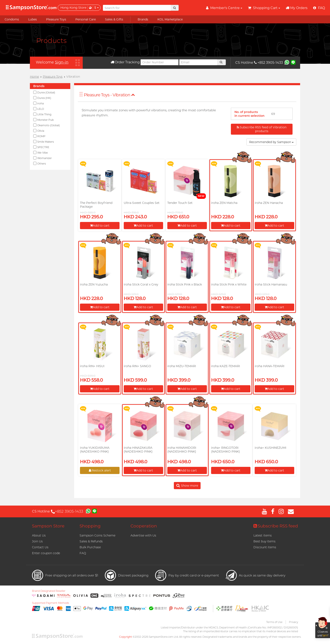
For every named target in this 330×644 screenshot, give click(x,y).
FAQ (83, 553)
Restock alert (100, 470)
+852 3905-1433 (268, 63)
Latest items (263, 535)
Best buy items (264, 541)
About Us (39, 535)
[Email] (198, 62)
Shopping (90, 526)
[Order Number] (160, 62)
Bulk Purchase (90, 547)
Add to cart (100, 226)
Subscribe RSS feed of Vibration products (262, 129)
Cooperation (144, 526)
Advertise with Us (143, 535)
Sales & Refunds (91, 541)
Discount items (265, 547)
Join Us (37, 541)
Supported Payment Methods (51, 603)
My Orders (297, 8)
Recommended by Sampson (271, 142)
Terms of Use (274, 622)
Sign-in (62, 62)
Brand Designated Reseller (49, 591)
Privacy (293, 622)
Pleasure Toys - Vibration (109, 95)
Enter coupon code (46, 553)
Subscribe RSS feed (276, 526)
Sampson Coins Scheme (97, 535)
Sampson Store (48, 526)
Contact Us (40, 547)
